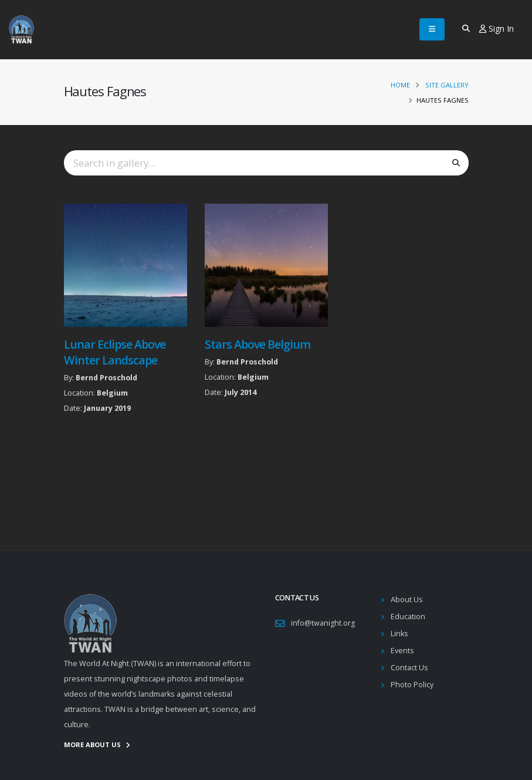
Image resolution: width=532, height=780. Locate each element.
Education (408, 617)
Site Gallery (447, 85)
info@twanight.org (323, 623)
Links (399, 634)
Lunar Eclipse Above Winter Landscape (115, 352)
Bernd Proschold (106, 378)
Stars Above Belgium (257, 344)
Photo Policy (412, 685)
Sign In (497, 28)
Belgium (112, 393)
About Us (407, 600)
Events (402, 651)
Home (400, 85)
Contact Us (409, 668)
